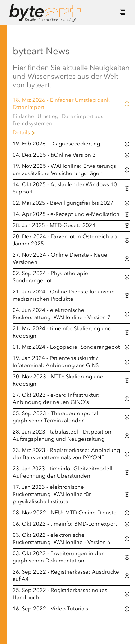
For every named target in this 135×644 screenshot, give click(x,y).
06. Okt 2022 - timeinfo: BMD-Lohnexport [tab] (65, 524)
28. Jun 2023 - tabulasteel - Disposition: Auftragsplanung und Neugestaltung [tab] (63, 436)
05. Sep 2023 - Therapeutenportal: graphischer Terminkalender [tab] (56, 417)
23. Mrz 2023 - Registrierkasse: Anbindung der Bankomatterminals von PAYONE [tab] (66, 454)
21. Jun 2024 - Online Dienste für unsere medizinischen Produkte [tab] (64, 296)
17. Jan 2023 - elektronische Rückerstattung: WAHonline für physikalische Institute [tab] (52, 495)
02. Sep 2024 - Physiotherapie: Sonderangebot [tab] (51, 277)
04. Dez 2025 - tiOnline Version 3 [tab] (54, 155)
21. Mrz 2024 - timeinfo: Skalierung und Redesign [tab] (62, 333)
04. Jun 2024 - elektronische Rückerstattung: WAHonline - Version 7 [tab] (62, 314)
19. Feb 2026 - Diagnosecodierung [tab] (56, 144)
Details (21, 133)
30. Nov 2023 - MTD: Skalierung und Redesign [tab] (58, 381)
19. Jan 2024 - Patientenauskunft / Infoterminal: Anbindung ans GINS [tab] (56, 362)
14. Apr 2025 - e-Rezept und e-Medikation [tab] (66, 215)
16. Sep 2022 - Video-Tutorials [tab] (50, 609)
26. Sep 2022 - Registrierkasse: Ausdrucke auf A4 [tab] (66, 576)
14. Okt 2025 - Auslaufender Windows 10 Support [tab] (65, 189)
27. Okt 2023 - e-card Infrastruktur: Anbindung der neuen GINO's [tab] (56, 399)
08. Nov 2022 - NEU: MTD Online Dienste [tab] (65, 513)
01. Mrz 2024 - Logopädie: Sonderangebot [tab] (66, 347)
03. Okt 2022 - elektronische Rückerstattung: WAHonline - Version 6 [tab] (62, 539)
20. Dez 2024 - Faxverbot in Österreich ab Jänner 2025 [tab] (65, 241)
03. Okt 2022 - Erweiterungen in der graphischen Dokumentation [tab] (58, 558)
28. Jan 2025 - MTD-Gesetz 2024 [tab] (54, 226)
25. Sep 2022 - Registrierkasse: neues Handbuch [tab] (60, 594)
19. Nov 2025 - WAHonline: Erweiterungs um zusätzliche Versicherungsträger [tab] (64, 170)
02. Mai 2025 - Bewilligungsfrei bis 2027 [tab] (63, 203)
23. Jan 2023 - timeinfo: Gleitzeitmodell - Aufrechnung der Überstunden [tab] (64, 473)
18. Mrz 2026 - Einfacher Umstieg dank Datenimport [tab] (61, 104)
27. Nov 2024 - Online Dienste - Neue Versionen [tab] (60, 259)
